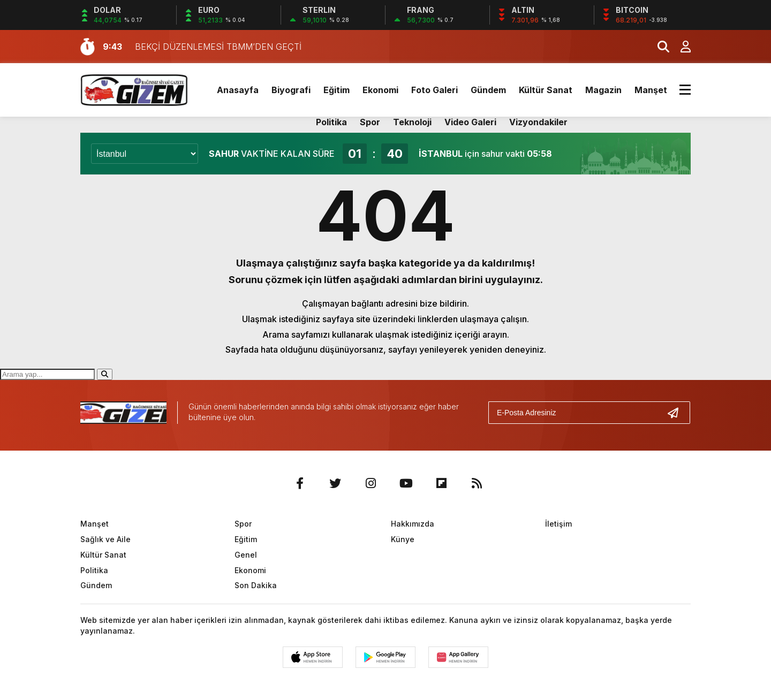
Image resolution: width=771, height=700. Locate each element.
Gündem (488, 90)
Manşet (651, 90)
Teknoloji (412, 122)
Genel (246, 555)
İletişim (558, 524)
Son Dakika (256, 585)
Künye (403, 539)
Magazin (603, 90)
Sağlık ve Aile (105, 539)
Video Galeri (470, 122)
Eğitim (337, 90)
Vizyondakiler (538, 122)
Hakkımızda (413, 524)
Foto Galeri (434, 90)
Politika (331, 122)
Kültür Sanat (546, 90)
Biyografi (291, 90)
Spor (370, 122)
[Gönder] (677, 413)
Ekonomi (380, 90)
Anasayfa (238, 90)
